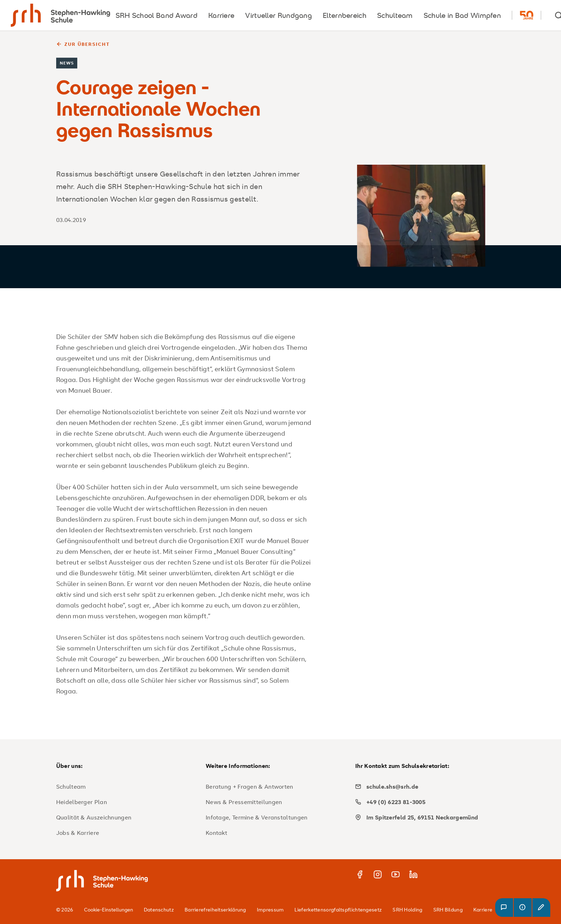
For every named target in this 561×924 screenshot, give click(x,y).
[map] (427, 817)
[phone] (427, 802)
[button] (504, 908)
